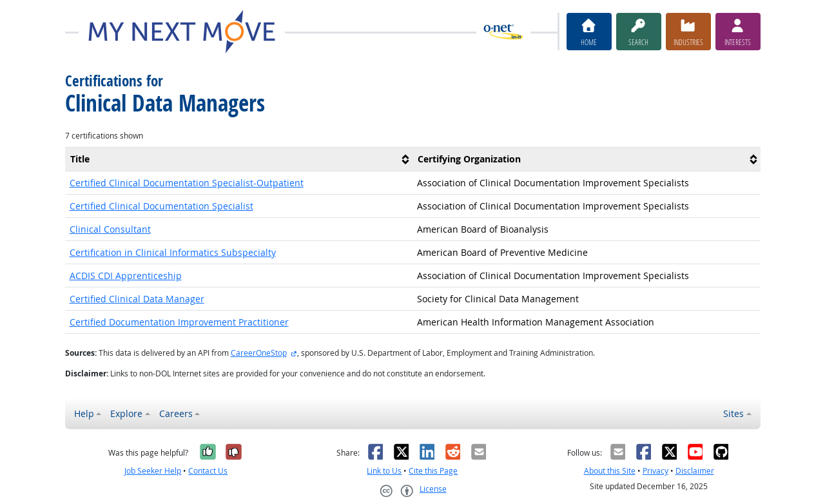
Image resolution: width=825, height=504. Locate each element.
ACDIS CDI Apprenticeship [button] (126, 276)
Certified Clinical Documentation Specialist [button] (161, 206)
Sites (733, 413)
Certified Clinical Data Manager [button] (137, 299)
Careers (176, 413)
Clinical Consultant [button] (110, 229)
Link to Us (384, 471)
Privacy (655, 471)
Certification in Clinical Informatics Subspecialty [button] (173, 252)
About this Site (610, 471)
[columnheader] (239, 159)
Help (84, 413)
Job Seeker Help (153, 471)
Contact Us (208, 471)
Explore (126, 413)
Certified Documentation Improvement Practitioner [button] (179, 322)
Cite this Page (433, 471)
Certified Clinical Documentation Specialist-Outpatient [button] (187, 183)
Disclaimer (695, 471)
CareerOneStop (259, 353)
